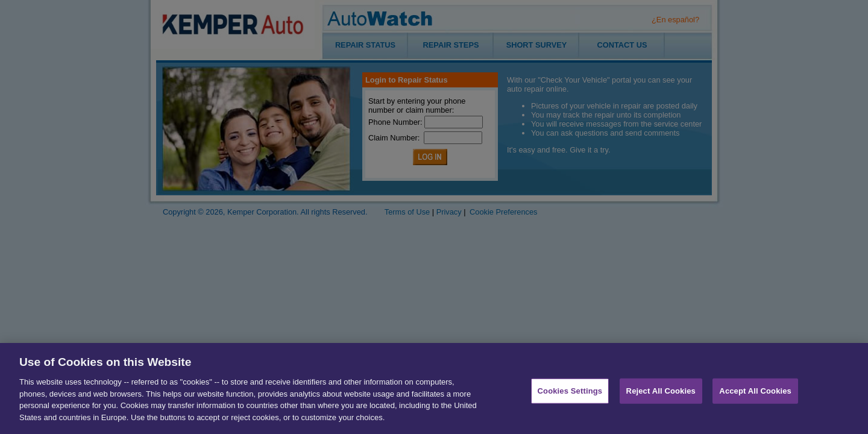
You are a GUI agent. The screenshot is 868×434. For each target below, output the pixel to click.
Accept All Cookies (755, 396)
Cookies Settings (570, 396)
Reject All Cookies (661, 396)
